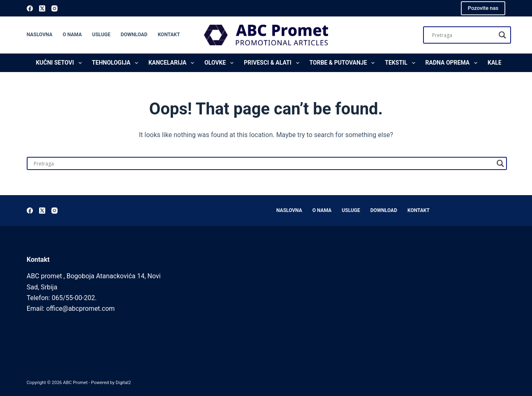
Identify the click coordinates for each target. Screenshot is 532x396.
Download (134, 35)
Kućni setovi (60, 63)
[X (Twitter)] (42, 8)
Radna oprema (453, 63)
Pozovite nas (483, 8)
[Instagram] (54, 8)
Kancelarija (173, 63)
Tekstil (401, 63)
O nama (72, 35)
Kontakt (169, 35)
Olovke (221, 63)
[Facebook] (30, 8)
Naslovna (40, 35)
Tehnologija (117, 63)
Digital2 (123, 383)
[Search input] (463, 35)
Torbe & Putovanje (344, 63)
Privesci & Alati (273, 63)
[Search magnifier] (502, 35)
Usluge (101, 35)
